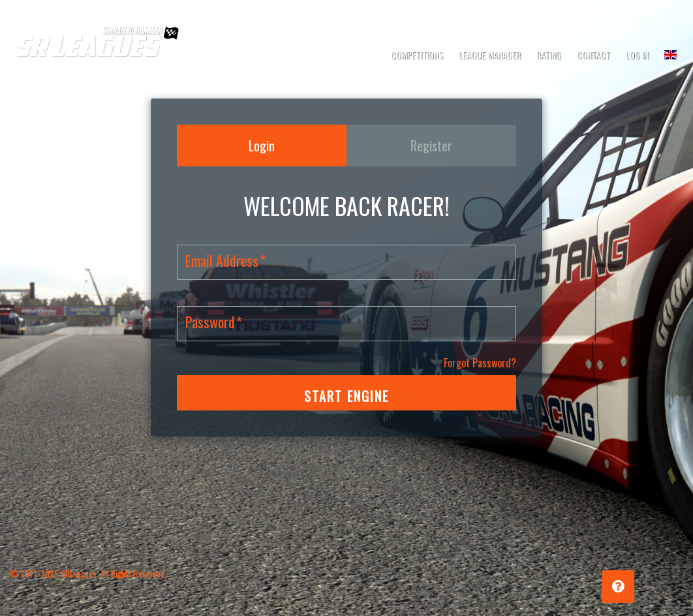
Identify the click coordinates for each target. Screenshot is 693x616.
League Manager (490, 54)
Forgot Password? (480, 363)
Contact (593, 54)
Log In (637, 54)
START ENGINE (346, 396)
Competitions (417, 54)
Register (431, 146)
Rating (549, 54)
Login (262, 146)
